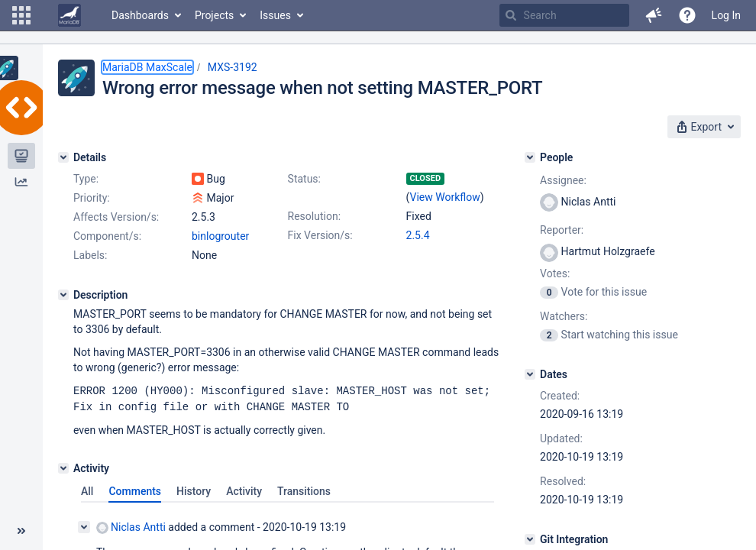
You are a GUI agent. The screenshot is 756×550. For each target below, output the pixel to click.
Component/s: (107, 236)
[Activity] (63, 467)
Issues (275, 15)
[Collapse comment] (84, 526)
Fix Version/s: (320, 235)
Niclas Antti (131, 526)
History (194, 490)
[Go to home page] (69, 15)
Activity (244, 490)
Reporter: (562, 230)
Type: (86, 179)
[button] (21, 15)
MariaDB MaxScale (147, 67)
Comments (135, 490)
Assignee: (563, 180)
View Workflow (445, 197)
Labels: (90, 255)
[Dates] (530, 374)
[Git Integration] (530, 539)
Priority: (92, 198)
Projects (214, 15)
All (87, 490)
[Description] (63, 295)
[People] (530, 157)
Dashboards (140, 15)
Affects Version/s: (116, 217)
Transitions (304, 490)
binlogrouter (220, 236)
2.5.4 (418, 235)
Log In (726, 15)
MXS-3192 (233, 67)
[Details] (63, 157)
